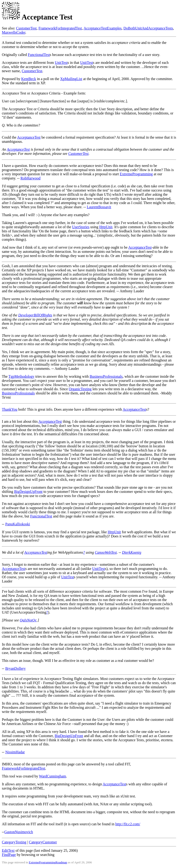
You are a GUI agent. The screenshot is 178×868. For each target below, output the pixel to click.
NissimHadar (15, 752)
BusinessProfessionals (106, 376)
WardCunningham (52, 776)
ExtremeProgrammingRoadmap (48, 862)
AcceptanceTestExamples (102, 28)
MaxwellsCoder (14, 32)
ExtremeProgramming (136, 174)
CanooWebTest (106, 552)
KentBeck (29, 79)
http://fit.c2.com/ (128, 824)
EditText (8, 850)
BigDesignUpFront (28, 492)
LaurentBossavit (99, 207)
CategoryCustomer (43, 842)
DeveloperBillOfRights (35, 315)
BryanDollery (16, 668)
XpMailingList (71, 79)
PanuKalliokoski (18, 524)
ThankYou (10, 409)
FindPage (9, 855)
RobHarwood (30, 178)
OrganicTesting (80, 389)
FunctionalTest (39, 55)
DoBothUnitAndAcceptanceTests (148, 28)
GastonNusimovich (19, 832)
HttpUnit (106, 227)
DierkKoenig (132, 552)
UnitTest (61, 63)
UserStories (81, 227)
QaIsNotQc (28, 620)
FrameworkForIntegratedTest (60, 28)
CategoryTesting (14, 842)
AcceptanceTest (29, 137)
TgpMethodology (22, 376)
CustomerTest (26, 28)
